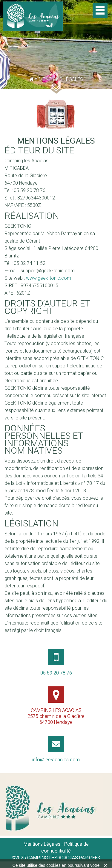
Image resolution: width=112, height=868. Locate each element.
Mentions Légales (42, 844)
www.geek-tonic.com (49, 278)
